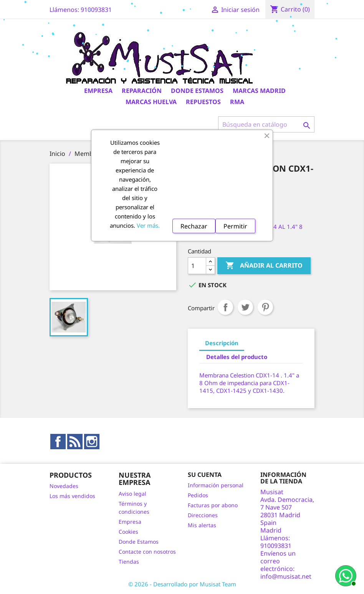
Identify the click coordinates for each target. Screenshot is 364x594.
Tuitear (245, 307)
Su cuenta (205, 475)
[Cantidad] (197, 266)
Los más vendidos (72, 496)
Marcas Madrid (259, 91)
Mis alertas (202, 525)
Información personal (216, 485)
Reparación (142, 91)
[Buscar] (266, 124)
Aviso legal (132, 494)
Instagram (92, 442)
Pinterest (265, 307)
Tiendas (129, 562)
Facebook (58, 442)
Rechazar (194, 226)
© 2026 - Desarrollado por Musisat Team (182, 584)
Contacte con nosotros (147, 552)
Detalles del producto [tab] (237, 357)
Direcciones (203, 515)
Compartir (225, 307)
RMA (237, 102)
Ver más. (148, 225)
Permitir (235, 226)
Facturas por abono (213, 505)
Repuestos (203, 102)
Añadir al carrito (264, 266)
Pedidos (198, 495)
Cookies (128, 532)
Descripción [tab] (222, 343)
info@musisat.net (286, 576)
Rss (75, 442)
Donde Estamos (197, 91)
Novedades (64, 486)
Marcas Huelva (151, 102)
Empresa (98, 91)
